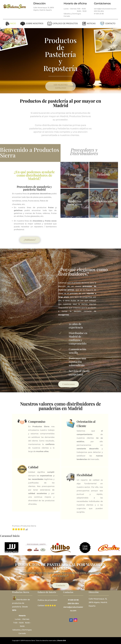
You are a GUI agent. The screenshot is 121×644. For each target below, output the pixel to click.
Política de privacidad (47, 600)
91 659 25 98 (99, 14)
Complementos (104, 201)
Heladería (104, 174)
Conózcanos (69, 384)
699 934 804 (99, 11)
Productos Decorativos (75, 203)
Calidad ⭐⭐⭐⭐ (46, 605)
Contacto (61, 585)
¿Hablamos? (30, 240)
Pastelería (75, 174)
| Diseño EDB (61, 640)
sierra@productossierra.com (105, 9)
